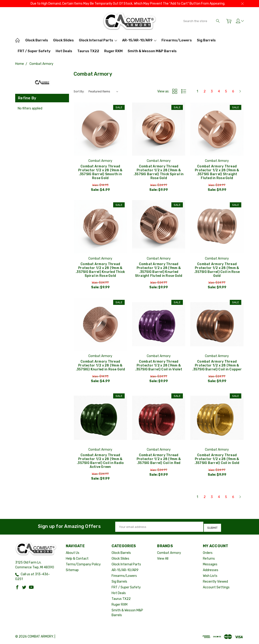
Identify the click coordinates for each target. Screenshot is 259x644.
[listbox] (103, 92)
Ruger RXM (113, 51)
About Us (73, 553)
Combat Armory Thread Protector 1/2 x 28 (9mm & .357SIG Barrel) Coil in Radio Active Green (100, 462)
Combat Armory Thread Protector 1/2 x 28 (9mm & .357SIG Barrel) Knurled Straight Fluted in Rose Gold (159, 270)
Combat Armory (169, 553)
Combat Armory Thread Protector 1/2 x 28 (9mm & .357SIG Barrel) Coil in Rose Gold (217, 270)
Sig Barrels (206, 40)
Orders (208, 553)
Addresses (211, 571)
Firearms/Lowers (177, 40)
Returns (209, 559)
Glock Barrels (37, 40)
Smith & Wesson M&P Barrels (152, 51)
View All (163, 559)
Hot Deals (64, 51)
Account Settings (216, 588)
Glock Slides (63, 40)
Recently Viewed (215, 582)
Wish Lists (210, 576)
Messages (210, 565)
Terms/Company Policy (83, 565)
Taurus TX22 (88, 51)
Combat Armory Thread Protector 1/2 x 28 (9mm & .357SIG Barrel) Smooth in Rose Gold (100, 172)
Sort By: (79, 91)
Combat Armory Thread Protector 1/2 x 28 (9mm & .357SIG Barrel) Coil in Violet (159, 366)
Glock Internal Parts (98, 40)
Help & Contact (77, 559)
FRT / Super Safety (34, 51)
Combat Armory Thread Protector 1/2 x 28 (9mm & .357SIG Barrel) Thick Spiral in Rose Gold (159, 172)
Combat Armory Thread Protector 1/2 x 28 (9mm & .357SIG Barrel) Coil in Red (159, 460)
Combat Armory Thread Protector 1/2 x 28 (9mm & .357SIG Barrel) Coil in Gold (217, 460)
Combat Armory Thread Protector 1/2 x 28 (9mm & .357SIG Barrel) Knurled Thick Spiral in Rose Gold (100, 270)
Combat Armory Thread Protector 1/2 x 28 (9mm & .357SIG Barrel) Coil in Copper (217, 366)
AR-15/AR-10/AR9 (139, 40)
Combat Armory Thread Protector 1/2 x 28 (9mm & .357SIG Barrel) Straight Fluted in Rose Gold (217, 172)
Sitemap (72, 571)
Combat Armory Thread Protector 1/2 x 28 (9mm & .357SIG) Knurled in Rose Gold (100, 366)
